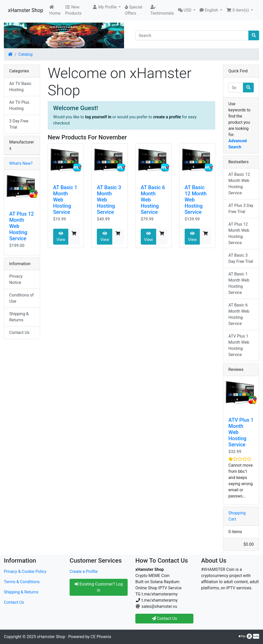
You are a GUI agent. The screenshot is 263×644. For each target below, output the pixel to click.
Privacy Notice (16, 279)
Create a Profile (84, 571)
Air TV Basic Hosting (20, 87)
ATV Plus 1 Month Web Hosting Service (239, 345)
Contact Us (19, 333)
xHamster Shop (26, 10)
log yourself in (98, 117)
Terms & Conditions (22, 582)
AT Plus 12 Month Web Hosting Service (239, 233)
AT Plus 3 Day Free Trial (241, 209)
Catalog (26, 54)
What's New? (21, 163)
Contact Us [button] (165, 618)
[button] (106, 7)
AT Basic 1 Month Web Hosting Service (239, 283)
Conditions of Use (21, 298)
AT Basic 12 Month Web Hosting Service (239, 184)
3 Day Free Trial (19, 124)
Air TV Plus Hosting (19, 105)
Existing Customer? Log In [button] (99, 587)
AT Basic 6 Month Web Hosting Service (239, 314)
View (61, 237)
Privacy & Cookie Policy (25, 571)
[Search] (192, 35)
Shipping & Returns (19, 317)
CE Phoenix (101, 637)
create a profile (167, 117)
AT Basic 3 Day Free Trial (241, 258)
